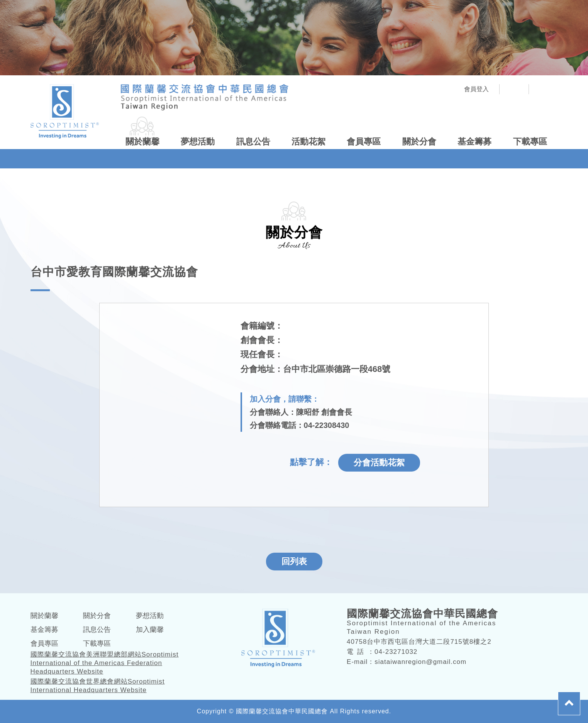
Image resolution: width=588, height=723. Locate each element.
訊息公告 (253, 142)
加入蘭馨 (150, 630)
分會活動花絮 (379, 462)
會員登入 (476, 89)
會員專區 (364, 142)
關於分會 (419, 142)
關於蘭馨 (142, 142)
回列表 (294, 561)
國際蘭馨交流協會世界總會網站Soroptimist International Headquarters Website (98, 686)
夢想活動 (198, 142)
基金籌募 (474, 142)
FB (543, 89)
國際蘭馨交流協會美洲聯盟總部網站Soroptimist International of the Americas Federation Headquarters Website (105, 663)
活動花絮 (308, 142)
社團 (514, 89)
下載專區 (530, 142)
